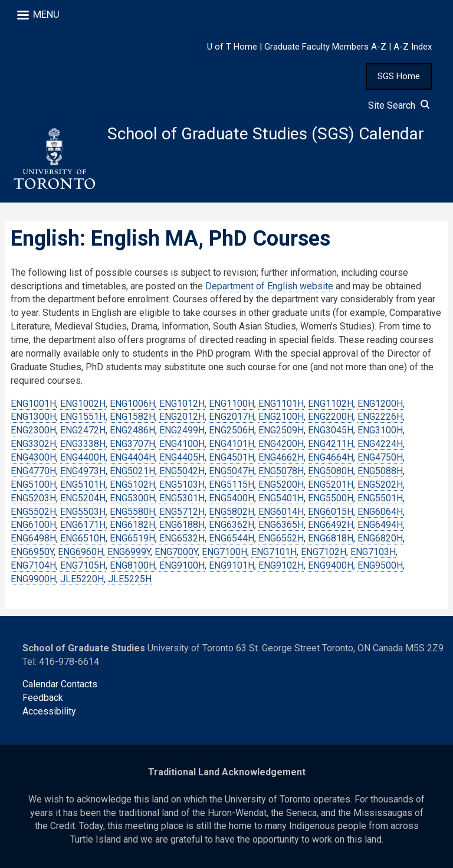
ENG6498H (33, 539)
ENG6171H (83, 525)
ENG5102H (132, 484)
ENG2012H (182, 417)
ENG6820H (380, 539)
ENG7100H (224, 552)
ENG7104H (33, 565)
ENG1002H (83, 404)
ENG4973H (83, 471)
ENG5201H (331, 484)
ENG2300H (33, 431)
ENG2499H (182, 431)
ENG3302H (33, 444)
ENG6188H (182, 525)
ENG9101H (232, 565)
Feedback (43, 698)
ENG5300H (132, 498)
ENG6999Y (129, 552)
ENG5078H (281, 471)
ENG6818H (331, 539)
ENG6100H (33, 525)
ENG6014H (281, 512)
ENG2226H (380, 417)
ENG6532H (182, 539)
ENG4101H (232, 444)
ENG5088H (380, 471)
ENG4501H (232, 457)
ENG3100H (380, 431)
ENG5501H (380, 498)
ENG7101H (274, 552)
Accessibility (49, 711)
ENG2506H (232, 431)
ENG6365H (281, 525)
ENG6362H (232, 525)
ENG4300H (33, 457)
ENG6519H (132, 539)
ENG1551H (83, 417)
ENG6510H (83, 539)
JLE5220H (82, 579)
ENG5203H (33, 498)
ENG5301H (182, 498)
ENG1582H (132, 417)
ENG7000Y (176, 552)
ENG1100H (232, 404)
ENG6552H (281, 539)
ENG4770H (33, 471)
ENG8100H (132, 565)
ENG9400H (331, 565)
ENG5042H (182, 471)
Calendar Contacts (60, 685)
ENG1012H (182, 404)
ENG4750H (380, 457)
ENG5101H (83, 484)
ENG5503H (83, 512)
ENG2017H (232, 417)
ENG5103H (182, 484)
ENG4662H (281, 457)
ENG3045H (331, 431)
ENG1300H (33, 417)
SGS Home (399, 76)
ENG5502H (33, 512)
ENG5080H (331, 471)
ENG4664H (331, 457)
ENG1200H (380, 404)
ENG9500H (380, 565)
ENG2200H (331, 417)
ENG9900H (33, 579)
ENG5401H (281, 498)
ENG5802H (232, 512)
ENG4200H (281, 444)
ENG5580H (132, 512)
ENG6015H (331, 512)
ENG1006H (132, 404)
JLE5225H (130, 579)
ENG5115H (232, 484)
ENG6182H (132, 525)
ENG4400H (83, 457)
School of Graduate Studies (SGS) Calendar (266, 134)
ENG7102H (324, 552)
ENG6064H (380, 512)
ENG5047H (232, 471)
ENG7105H (83, 565)
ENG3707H (132, 444)
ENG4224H (380, 444)
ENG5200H (281, 484)
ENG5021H (132, 471)
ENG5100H (33, 484)
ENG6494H (380, 525)
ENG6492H (331, 525)
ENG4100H (182, 444)
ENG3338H (83, 444)
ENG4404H (132, 457)
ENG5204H (83, 498)
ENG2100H (281, 417)
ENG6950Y (32, 552)
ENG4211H (331, 444)
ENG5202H (380, 484)
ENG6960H (81, 552)
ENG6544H (232, 539)
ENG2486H (132, 431)
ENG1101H (281, 404)
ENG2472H (83, 431)
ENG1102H (331, 404)
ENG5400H (232, 498)
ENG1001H (33, 404)
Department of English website (269, 286)
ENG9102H (281, 565)
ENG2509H (281, 431)
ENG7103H (373, 552)
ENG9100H (182, 565)
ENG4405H (182, 457)
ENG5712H (182, 512)
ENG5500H (331, 498)
